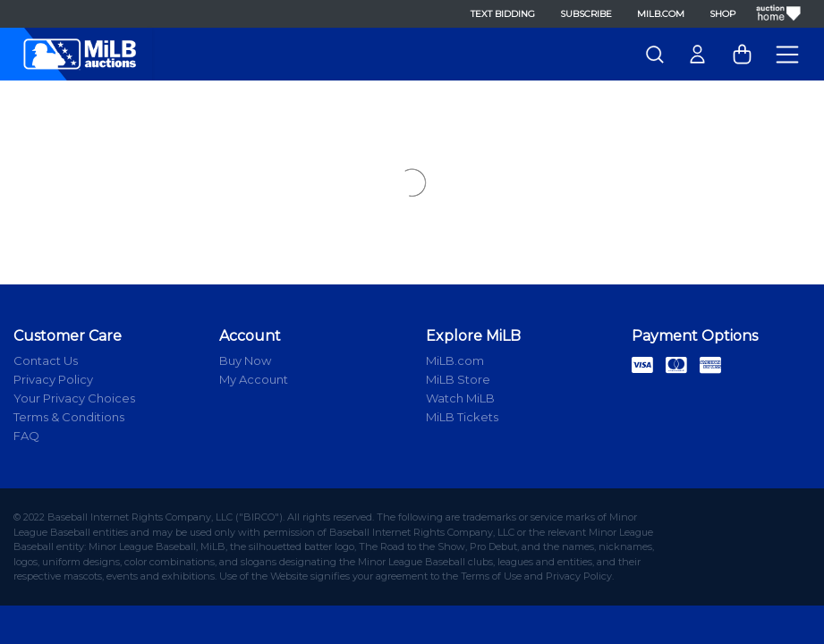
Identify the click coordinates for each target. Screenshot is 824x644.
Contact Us (46, 360)
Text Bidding (503, 14)
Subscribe (586, 14)
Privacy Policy (53, 379)
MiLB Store (458, 379)
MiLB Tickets (462, 417)
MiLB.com (661, 14)
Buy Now (245, 360)
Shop (722, 14)
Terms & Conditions (69, 417)
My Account (254, 379)
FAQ (26, 436)
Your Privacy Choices (74, 398)
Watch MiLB (460, 398)
